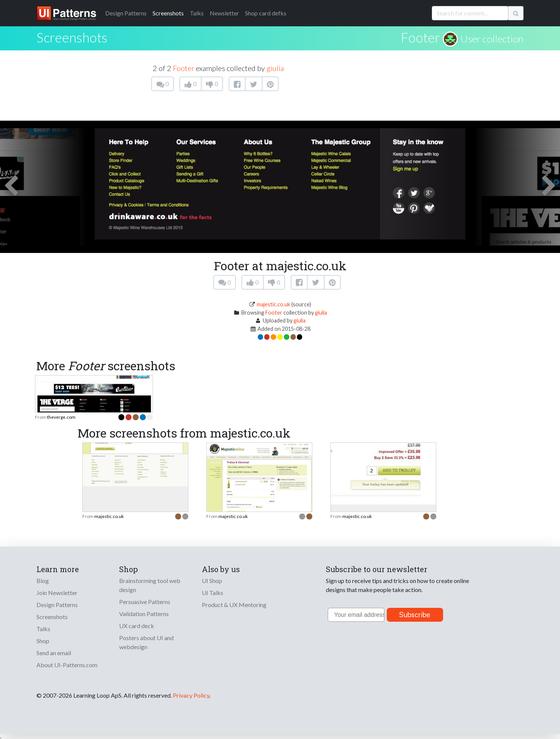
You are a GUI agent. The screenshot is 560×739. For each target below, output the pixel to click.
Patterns (126, 13)
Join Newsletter (57, 593)
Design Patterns (57, 605)
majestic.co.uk (273, 304)
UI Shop (212, 581)
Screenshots (168, 13)
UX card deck (137, 626)
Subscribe (415, 615)
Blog (43, 581)
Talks (197, 13)
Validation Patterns (144, 614)
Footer (420, 37)
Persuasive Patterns (145, 602)
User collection (492, 39)
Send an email (54, 653)
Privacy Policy (191, 695)
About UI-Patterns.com (67, 665)
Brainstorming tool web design (150, 585)
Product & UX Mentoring (234, 605)
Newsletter (224, 13)
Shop (43, 641)
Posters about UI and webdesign (146, 642)
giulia (275, 68)
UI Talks (213, 593)
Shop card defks (266, 13)
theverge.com (61, 417)
